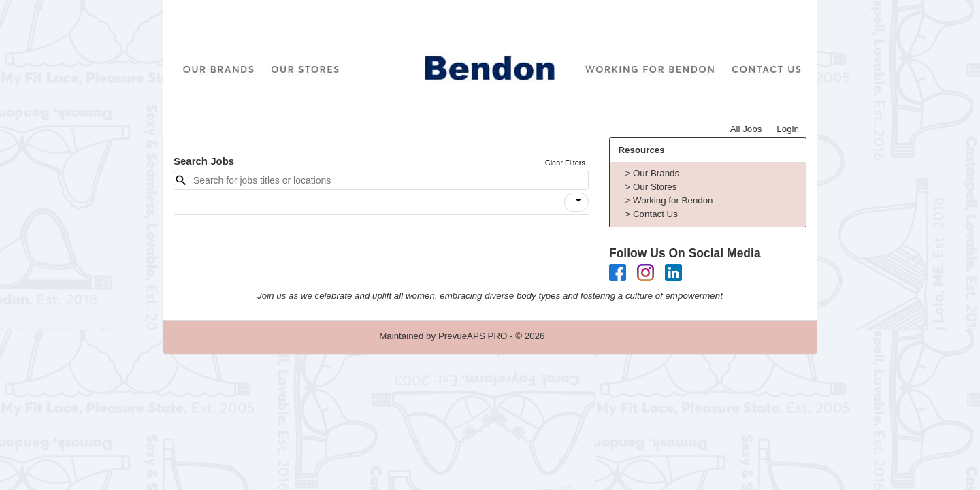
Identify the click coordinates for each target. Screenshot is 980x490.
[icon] (578, 201)
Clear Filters (565, 163)
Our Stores (655, 187)
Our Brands (656, 173)
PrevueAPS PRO (473, 336)
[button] (576, 202)
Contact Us (655, 214)
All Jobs (746, 129)
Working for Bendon (673, 200)
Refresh (585, 336)
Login (788, 129)
